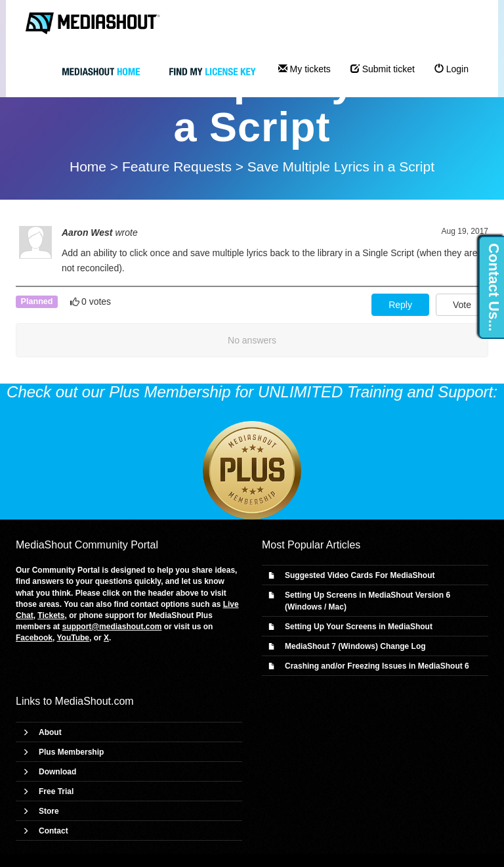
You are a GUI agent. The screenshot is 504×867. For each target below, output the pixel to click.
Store (49, 811)
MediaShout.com (94, 701)
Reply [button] (400, 305)
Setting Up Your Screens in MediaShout (359, 627)
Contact (53, 831)
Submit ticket (383, 69)
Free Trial (56, 791)
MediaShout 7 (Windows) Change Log (355, 646)
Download (57, 772)
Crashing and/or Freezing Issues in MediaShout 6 (377, 666)
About (50, 732)
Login (451, 69)
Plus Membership (71, 752)
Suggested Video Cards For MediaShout (360, 575)
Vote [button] (462, 305)
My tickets (304, 69)
